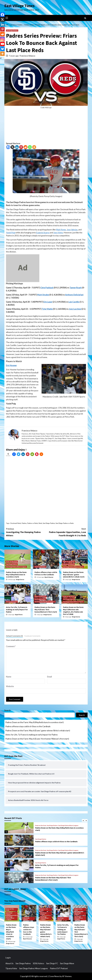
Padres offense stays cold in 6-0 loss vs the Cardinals (46, 573)
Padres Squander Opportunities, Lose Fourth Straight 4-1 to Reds (66, 532)
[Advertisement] (46, 126)
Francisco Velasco (27, 56)
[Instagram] (2, 39)
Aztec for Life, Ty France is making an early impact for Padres (17, 609)
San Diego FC (52, 963)
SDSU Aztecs (38, 963)
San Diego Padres (12, 30)
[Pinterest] (21, 147)
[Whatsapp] (30, 147)
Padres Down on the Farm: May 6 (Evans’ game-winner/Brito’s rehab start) (74, 575)
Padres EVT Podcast (59, 968)
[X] (12, 147)
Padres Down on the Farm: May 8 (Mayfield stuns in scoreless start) (16, 575)
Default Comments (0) (14, 636)
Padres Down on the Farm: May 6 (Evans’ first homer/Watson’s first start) (46, 609)
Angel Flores (19, 615)
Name (9, 677)
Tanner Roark (76, 288)
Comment (11, 646)
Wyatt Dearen (49, 577)
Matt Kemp (61, 230)
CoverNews (54, 976)
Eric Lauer (48, 302)
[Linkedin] (17, 147)
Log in (8, 958)
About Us (9, 963)
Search (7, 710)
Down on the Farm (12, 562)
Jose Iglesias (72, 230)
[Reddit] (25, 147)
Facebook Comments (32, 636)
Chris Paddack (47, 288)
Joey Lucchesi (75, 309)
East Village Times (19, 6)
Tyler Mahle (47, 309)
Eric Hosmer (11, 365)
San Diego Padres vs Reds (65, 523)
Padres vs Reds (33, 523)
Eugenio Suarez (43, 233)
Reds (40, 523)
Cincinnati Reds (16, 523)
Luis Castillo (74, 302)
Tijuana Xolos (11, 968)
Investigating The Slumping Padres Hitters (26, 532)
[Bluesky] (2, 49)
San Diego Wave (67, 963)
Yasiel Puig (11, 233)
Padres (24, 523)
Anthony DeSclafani (74, 295)
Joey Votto (58, 233)
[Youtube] (2, 44)
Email (49, 677)
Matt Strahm (43, 295)
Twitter (8, 895)
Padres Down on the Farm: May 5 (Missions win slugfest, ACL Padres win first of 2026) (73, 611)
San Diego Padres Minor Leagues (16, 567)
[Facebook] (8, 147)
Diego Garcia (20, 579)
